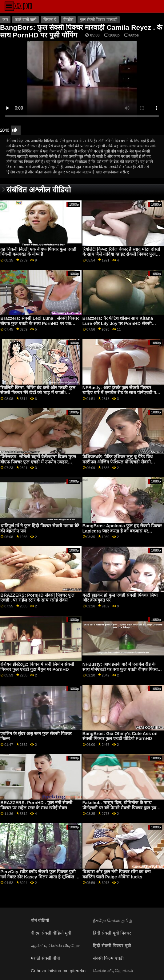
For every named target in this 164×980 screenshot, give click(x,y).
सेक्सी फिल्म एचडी (108, 958)
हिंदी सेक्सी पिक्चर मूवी (112, 946)
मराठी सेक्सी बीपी (45, 958)
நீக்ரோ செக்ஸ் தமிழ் (112, 920)
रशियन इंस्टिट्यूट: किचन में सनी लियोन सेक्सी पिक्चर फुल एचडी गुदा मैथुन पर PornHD (37, 667)
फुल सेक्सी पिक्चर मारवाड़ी (98, 20)
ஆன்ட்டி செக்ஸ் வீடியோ (55, 946)
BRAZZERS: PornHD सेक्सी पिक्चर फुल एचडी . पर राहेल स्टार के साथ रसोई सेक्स (37, 598)
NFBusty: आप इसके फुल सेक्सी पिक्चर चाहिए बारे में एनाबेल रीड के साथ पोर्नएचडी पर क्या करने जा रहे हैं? (120, 393)
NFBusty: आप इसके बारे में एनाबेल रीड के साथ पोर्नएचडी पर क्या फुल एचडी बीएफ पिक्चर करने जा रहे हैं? (121, 669)
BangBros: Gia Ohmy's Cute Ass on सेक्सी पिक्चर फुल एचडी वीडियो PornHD (120, 736)
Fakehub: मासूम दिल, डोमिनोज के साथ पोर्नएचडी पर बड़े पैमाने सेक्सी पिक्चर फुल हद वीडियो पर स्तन (119, 808)
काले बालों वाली (26, 20)
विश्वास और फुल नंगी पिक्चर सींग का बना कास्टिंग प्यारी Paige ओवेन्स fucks (117, 874)
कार (5, 20)
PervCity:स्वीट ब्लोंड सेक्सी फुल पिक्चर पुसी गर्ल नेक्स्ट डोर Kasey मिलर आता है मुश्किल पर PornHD (40, 877)
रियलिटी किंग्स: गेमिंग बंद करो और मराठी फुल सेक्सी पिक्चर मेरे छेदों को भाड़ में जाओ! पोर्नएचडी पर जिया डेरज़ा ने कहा (38, 393)
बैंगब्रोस (68, 20)
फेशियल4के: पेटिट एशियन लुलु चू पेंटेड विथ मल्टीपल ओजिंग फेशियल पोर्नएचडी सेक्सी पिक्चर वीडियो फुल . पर (118, 462)
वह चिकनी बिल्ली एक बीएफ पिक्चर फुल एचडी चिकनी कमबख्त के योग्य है (38, 252)
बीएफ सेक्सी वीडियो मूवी (51, 933)
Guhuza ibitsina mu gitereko (58, 971)
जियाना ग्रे (50, 20)
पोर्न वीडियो (40, 920)
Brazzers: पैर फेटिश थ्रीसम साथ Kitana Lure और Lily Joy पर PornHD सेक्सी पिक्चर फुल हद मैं (118, 323)
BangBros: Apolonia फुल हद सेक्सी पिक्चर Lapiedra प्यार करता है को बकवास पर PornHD (122, 531)
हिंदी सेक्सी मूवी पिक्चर (112, 933)
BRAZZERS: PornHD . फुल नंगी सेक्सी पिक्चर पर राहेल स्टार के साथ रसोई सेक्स (36, 805)
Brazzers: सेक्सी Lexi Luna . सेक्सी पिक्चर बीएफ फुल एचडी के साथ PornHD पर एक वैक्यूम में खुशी (40, 323)
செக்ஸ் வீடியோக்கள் (113, 971)
